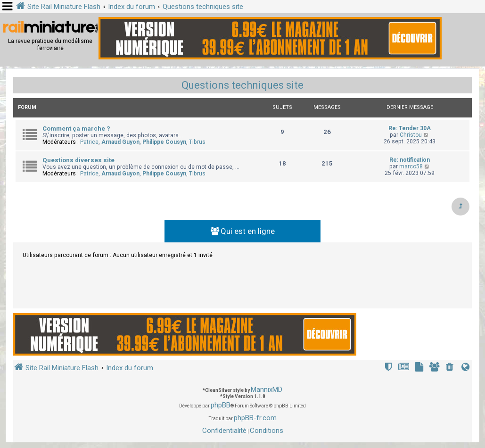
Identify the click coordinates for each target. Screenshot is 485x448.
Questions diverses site (78, 160)
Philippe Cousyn (164, 142)
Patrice (89, 142)
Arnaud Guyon (120, 142)
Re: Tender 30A (410, 128)
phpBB (221, 405)
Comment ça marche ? (76, 129)
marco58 (411, 166)
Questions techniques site (242, 85)
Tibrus (197, 142)
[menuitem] (451, 368)
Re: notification (410, 160)
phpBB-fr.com (255, 418)
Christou (411, 135)
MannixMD (267, 390)
